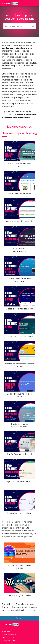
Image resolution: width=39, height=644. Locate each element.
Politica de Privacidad (10, 640)
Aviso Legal (6, 632)
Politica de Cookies (9, 635)
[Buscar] (32, 25)
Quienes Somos (8, 637)
